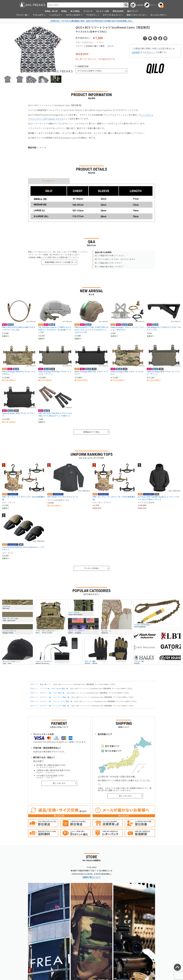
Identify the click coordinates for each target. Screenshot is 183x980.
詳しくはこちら (59, 783)
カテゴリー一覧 (45, 693)
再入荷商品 (75, 11)
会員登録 (136, 52)
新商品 (64, 11)
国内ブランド (133, 11)
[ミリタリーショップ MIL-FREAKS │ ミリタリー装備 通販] (32, 5)
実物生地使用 (118, 11)
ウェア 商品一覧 (59, 693)
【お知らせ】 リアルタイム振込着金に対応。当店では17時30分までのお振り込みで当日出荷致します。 (91, 21)
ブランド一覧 (45, 688)
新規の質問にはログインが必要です (59, 262)
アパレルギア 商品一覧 (61, 706)
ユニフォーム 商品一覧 (61, 697)
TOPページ (34, 684)
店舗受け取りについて (91, 877)
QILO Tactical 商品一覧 (60, 688)
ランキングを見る (91, 568)
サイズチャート (49, 181)
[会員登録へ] (137, 5)
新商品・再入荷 (51, 11)
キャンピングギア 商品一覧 (63, 701)
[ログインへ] (151, 5)
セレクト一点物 (102, 11)
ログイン (151, 52)
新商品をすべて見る (91, 432)
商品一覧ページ (45, 684)
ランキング (88, 11)
